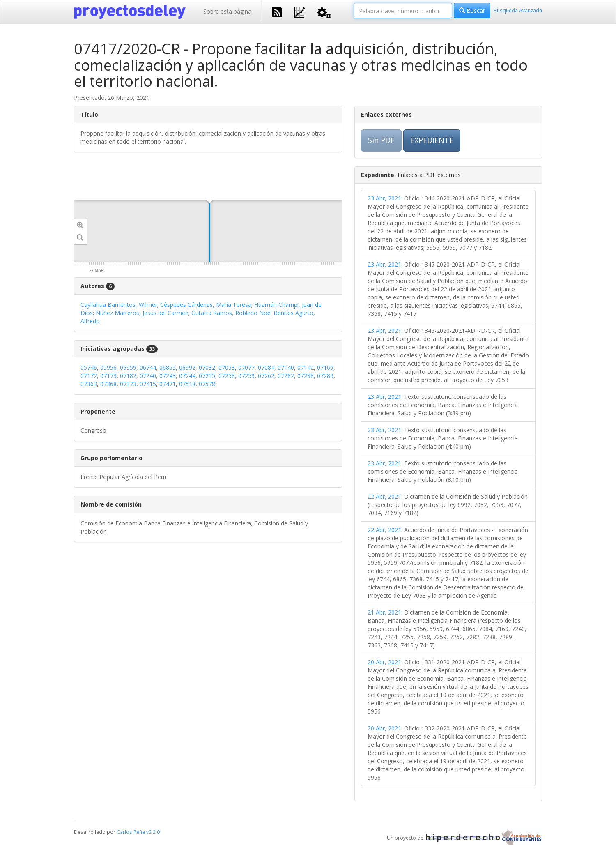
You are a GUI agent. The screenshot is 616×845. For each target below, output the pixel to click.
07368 (108, 384)
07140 (286, 367)
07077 (246, 367)
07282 (286, 376)
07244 (187, 376)
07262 (266, 376)
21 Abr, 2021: (385, 612)
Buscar (472, 10)
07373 (128, 384)
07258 (227, 376)
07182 (128, 376)
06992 (187, 367)
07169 (325, 367)
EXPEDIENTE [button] (432, 140)
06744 (148, 367)
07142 (306, 367)
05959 (128, 367)
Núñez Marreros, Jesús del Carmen (142, 313)
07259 (246, 376)
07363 (89, 384)
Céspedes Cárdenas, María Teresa (206, 305)
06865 (168, 367)
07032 (207, 367)
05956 (108, 367)
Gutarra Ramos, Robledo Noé (231, 313)
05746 (89, 367)
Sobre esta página (227, 11)
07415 (148, 384)
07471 (168, 384)
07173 (108, 376)
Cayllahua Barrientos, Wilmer (119, 305)
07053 (227, 367)
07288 (306, 376)
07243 (168, 376)
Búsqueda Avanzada (518, 10)
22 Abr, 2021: (385, 496)
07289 (325, 376)
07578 (207, 384)
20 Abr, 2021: (385, 662)
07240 (148, 376)
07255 (207, 376)
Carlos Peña (131, 832)
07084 (266, 367)
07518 (187, 384)
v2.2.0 (153, 832)
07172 (89, 376)
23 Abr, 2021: (385, 198)
